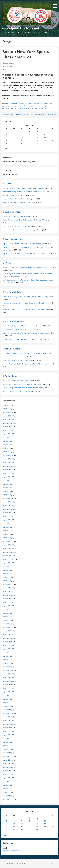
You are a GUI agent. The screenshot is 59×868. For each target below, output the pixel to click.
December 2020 (8, 634)
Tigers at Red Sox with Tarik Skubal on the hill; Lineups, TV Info (25, 220)
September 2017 (8, 774)
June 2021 (6, 613)
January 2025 (7, 459)
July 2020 (6, 652)
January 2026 (7, 416)
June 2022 (6, 570)
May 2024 (6, 488)
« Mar (5, 149)
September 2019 (8, 688)
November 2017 (8, 767)
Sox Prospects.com (14, 239)
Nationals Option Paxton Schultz (14, 195)
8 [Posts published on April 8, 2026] (29, 135)
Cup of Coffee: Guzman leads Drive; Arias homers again (22, 244)
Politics (25, 106)
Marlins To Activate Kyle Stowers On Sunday (18, 202)
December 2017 (8, 763)
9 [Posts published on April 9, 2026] (37, 135)
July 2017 (6, 781)
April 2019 (6, 706)
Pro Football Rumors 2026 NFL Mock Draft (18, 329)
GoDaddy (53, 864)
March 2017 (7, 796)
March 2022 (7, 581)
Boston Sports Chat (15, 104)
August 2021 (7, 606)
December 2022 (8, 548)
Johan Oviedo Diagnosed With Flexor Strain (18, 360)
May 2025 (6, 445)
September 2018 (8, 731)
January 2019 (7, 717)
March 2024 (7, 495)
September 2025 (8, 430)
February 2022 (8, 584)
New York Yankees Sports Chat (41, 104)
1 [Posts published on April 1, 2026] (29, 132)
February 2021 (8, 627)
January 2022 (7, 588)
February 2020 (8, 670)
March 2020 (7, 667)
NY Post (8, 263)
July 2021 (6, 609)
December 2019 (8, 677)
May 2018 (6, 746)
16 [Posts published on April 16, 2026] (37, 138)
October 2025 (7, 427)
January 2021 (7, 631)
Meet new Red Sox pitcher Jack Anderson (17, 226)
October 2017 (7, 771)
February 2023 (8, 541)
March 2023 (7, 538)
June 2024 (6, 484)
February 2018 (8, 756)
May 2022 (6, 574)
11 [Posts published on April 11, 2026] (53, 135)
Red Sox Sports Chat (34, 106)
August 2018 (7, 735)
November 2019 (8, 681)
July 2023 (6, 523)
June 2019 (6, 699)
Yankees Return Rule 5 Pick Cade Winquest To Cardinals (22, 384)
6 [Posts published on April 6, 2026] (14, 135)
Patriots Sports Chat (16, 106)
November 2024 (8, 466)
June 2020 (6, 656)
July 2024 (6, 480)
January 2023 (7, 545)
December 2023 (8, 505)
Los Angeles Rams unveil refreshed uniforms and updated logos (25, 303)
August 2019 (7, 692)
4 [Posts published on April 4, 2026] (53, 132)
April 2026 (6, 405)
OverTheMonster (13, 212)
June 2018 (6, 742)
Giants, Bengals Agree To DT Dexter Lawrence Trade (21, 326)
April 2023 (6, 534)
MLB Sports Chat (26, 104)
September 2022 (8, 559)
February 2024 (8, 498)
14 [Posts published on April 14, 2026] (22, 138)
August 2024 (7, 477)
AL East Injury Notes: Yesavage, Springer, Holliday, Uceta (22, 353)
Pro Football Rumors (14, 321)
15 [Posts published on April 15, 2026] (29, 138)
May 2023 (6, 531)
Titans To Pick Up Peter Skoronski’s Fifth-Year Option (21, 339)
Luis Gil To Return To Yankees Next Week (17, 391)
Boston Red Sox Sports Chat (19, 108)
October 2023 (7, 513)
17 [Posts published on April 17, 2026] (45, 138)
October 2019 (7, 685)
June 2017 (6, 785)
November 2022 (8, 552)
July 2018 (6, 738)
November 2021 (8, 595)
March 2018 (7, 753)
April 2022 (6, 577)
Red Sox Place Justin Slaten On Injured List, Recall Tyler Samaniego (26, 364)
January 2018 (7, 760)
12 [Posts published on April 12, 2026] (6, 138)
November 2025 (8, 423)
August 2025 (7, 434)
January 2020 (7, 674)
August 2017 (7, 778)
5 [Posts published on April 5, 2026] (6, 135)
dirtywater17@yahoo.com (12, 851)
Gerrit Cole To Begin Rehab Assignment (17, 380)
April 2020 (6, 663)
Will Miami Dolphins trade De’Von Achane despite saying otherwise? (26, 309)
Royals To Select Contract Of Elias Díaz (16, 199)
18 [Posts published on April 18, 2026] (53, 138)
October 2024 (7, 470)
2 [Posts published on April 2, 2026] (37, 132)
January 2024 (7, 502)
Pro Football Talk (13, 292)
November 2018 (8, 724)
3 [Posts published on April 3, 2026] (45, 132)
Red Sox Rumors (12, 349)
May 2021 (6, 617)
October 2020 (7, 642)
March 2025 (7, 452)
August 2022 (7, 563)
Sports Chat (44, 106)
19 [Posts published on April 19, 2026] (6, 141)
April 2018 (6, 749)
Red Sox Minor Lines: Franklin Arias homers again (20, 230)
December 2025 (8, 419)
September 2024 (8, 473)
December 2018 (8, 720)
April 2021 (6, 620)
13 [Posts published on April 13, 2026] (14, 138)
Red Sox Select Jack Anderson (13, 357)
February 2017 (8, 799)
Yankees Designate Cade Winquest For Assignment (20, 388)
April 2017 (6, 792)
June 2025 (6, 441)
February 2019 (8, 713)
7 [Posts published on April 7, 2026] (22, 135)
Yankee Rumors (12, 376)
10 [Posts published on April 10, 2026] (45, 135)
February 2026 (8, 412)
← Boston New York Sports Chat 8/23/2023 (14, 115)
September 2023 (8, 516)
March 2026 (7, 409)
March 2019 (7, 710)
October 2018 (7, 728)
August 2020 (7, 649)
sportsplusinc (9, 67)
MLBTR (8, 184)
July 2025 (6, 437)
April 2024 (6, 491)
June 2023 (6, 527)
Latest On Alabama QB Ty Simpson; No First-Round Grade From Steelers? (29, 333)
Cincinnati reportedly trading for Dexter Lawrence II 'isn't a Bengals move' (28, 297)
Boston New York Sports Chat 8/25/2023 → (45, 115)
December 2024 (8, 462)
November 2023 (8, 509)
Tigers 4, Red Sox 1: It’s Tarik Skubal (15, 216)
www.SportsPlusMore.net (21, 28)
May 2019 (6, 703)
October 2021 (7, 599)
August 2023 (7, 520)
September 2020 (8, 645)
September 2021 (8, 602)
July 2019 (6, 695)
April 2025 (6, 448)
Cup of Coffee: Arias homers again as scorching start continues (25, 254)
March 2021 (7, 624)
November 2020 (8, 638)
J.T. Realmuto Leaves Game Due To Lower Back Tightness (23, 188)
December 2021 (8, 591)
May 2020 (6, 660)
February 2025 (8, 455)
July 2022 (6, 566)
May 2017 (6, 789)
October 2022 (7, 556)
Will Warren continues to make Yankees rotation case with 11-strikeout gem (29, 267)
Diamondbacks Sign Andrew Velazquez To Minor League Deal (24, 192)
